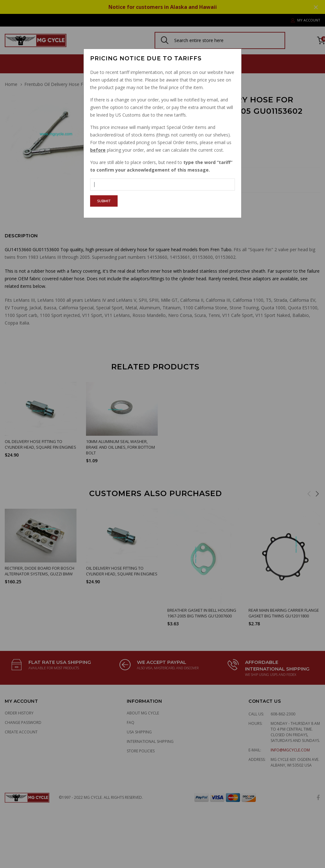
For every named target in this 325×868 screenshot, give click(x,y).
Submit (104, 201)
